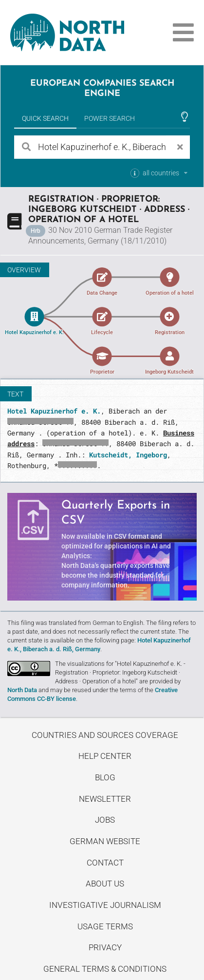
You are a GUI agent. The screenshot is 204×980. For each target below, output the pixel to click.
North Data (22, 690)
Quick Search (45, 118)
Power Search (110, 118)
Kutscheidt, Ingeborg (128, 455)
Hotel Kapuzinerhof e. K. (54, 411)
